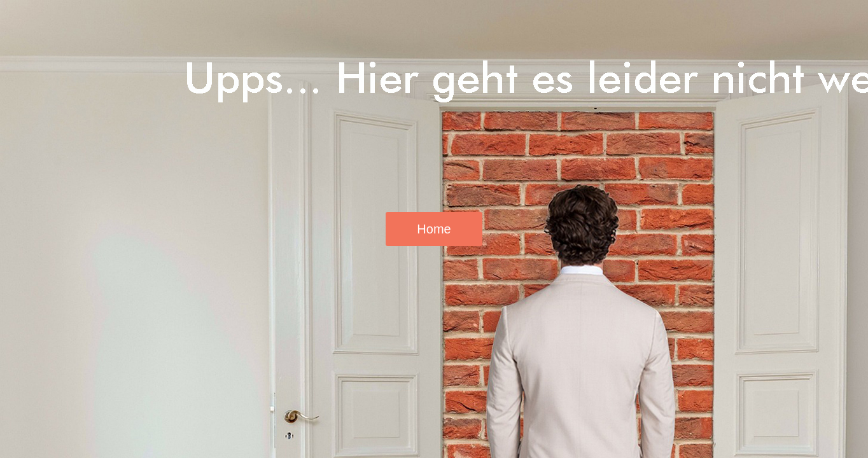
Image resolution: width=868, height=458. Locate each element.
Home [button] (434, 229)
